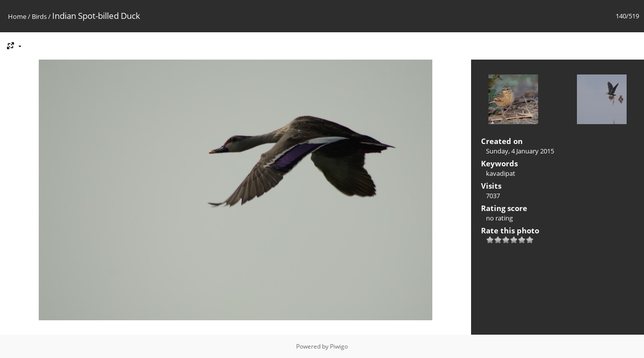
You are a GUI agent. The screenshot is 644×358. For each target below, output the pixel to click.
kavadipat (501, 173)
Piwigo (339, 346)
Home (17, 16)
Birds (39, 16)
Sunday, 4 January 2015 (520, 151)
